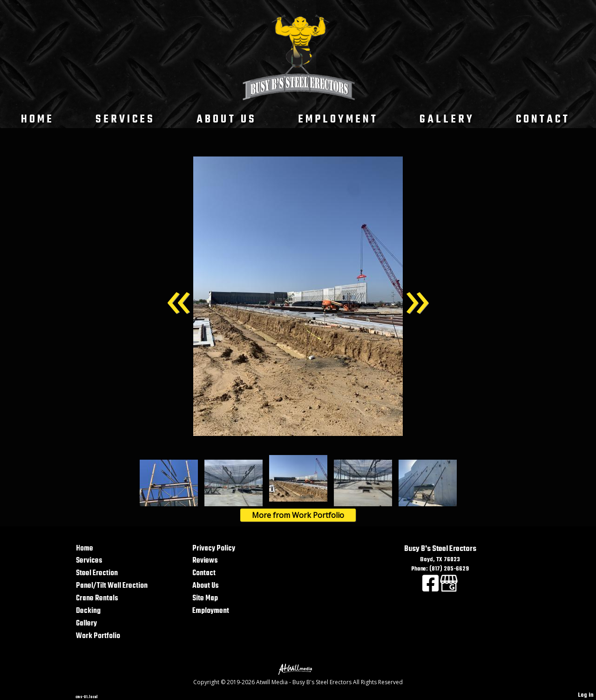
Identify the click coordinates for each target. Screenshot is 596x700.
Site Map (205, 598)
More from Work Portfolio (298, 515)
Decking (88, 611)
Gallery (447, 119)
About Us (227, 119)
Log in (586, 695)
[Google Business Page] (449, 589)
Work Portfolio (98, 636)
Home (37, 119)
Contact (543, 119)
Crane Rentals (97, 598)
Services (125, 119)
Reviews (205, 561)
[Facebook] (431, 589)
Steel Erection (97, 573)
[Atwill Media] (298, 669)
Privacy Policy (214, 548)
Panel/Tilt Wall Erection (112, 586)
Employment (338, 119)
